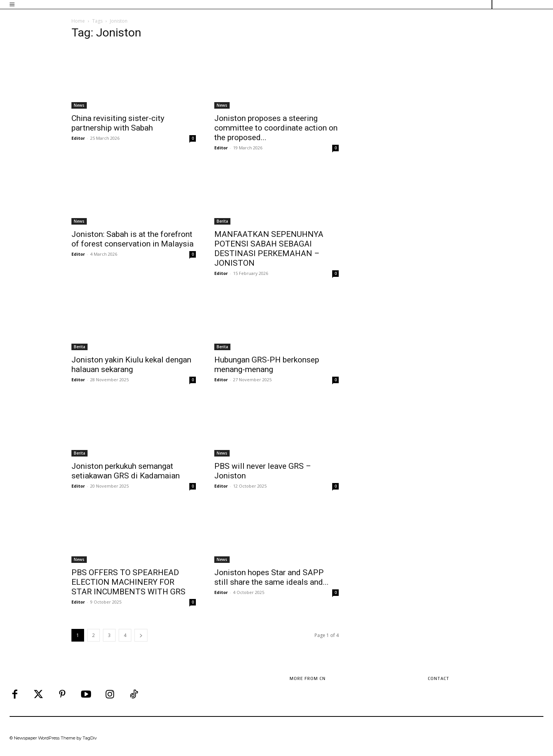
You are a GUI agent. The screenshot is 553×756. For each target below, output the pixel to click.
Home (78, 21)
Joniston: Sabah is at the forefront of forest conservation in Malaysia (132, 239)
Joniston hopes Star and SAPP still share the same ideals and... (272, 577)
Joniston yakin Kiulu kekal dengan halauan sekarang (131, 365)
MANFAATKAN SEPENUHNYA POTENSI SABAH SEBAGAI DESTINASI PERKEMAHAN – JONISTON (269, 249)
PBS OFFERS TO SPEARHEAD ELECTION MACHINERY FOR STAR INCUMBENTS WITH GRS (128, 582)
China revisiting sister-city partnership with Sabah (118, 123)
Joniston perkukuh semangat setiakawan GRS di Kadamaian (126, 471)
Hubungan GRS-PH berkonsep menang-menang (267, 365)
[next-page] (141, 635)
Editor (78, 138)
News (79, 105)
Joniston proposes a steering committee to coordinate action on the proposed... (276, 128)
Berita (222, 221)
